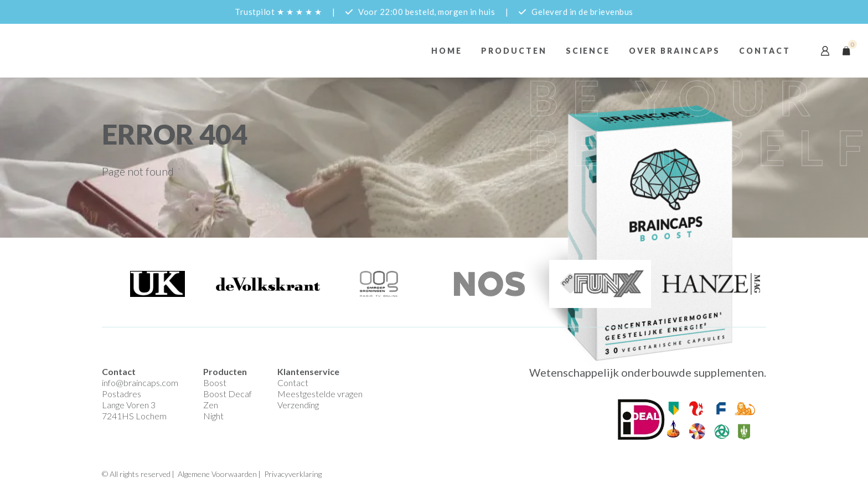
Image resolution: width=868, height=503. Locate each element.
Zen (211, 405)
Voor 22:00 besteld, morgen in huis (427, 12)
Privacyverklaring (293, 474)
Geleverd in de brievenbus (582, 12)
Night (213, 416)
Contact (765, 51)
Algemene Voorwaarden (217, 474)
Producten (514, 51)
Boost (215, 383)
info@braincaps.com (140, 383)
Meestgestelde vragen (320, 394)
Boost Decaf (228, 394)
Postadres (122, 394)
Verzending (298, 405)
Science (588, 51)
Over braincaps (675, 51)
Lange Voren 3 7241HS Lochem (134, 410)
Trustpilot (278, 12)
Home (447, 51)
